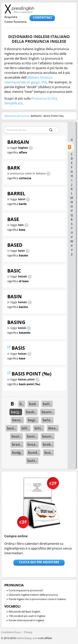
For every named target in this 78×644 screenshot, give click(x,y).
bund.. (33, 453)
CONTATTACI (42, 17)
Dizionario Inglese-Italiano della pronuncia (33, 595)
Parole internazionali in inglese (26, 620)
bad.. (33, 404)
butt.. (32, 461)
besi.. (12, 428)
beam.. (48, 412)
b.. (22, 404)
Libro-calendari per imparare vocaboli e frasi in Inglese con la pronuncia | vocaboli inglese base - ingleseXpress (19, 9)
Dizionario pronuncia (17, 116)
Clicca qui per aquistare (39, 562)
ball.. (47, 404)
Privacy (28, 632)
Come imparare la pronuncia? (26, 590)
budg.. (17, 453)
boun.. (48, 436)
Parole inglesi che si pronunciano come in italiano (37, 599)
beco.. (17, 420)
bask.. (31, 412)
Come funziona (15, 22)
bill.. (25, 428)
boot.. (32, 436)
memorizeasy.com (27, 638)
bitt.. (39, 428)
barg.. (16, 412)
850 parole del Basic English (25, 612)
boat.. (16, 436)
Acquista (11, 17)
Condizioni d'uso (11, 632)
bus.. (48, 453)
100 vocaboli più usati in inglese (27, 616)
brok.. (48, 444)
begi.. (32, 420)
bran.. (17, 444)
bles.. (53, 428)
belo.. (47, 420)
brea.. (32, 444)
